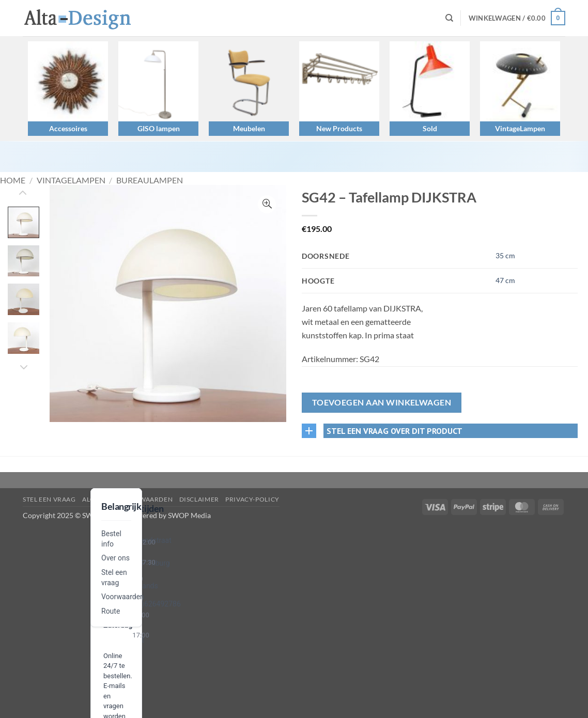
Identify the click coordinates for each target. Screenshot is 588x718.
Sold (430, 128)
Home (13, 180)
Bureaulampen (150, 180)
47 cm (505, 280)
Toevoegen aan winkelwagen (382, 402)
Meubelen (249, 128)
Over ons (115, 558)
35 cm (505, 255)
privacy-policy (252, 499)
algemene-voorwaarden (127, 499)
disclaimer (199, 499)
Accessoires (68, 128)
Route (111, 611)
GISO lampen (159, 128)
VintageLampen (520, 128)
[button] (517, 18)
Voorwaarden (123, 597)
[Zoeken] (449, 18)
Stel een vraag (49, 499)
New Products (339, 128)
